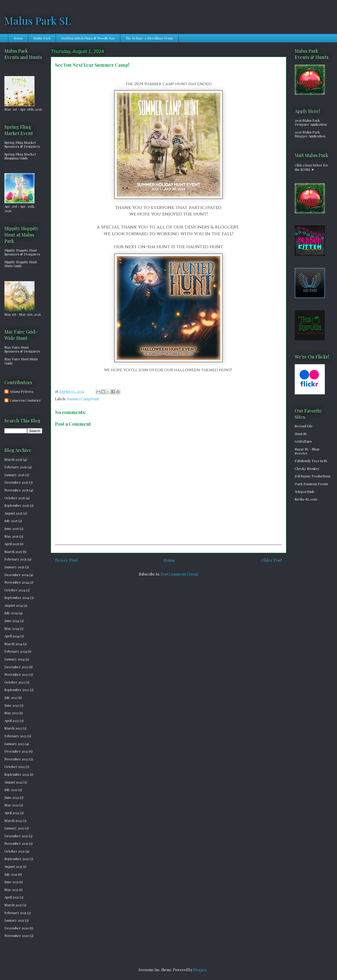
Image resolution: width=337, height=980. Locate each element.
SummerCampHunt (83, 399)
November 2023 (16, 674)
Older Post (271, 560)
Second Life (304, 426)
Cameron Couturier (25, 400)
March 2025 (13, 552)
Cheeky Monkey (307, 468)
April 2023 (12, 721)
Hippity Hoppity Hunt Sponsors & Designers (22, 252)
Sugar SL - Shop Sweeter (307, 451)
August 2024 (14, 605)
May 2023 (12, 713)
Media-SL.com (306, 499)
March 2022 (13, 820)
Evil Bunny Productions (313, 476)
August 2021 (13, 866)
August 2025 (13, 513)
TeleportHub (304, 492)
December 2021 (16, 836)
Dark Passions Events (311, 484)
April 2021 (12, 897)
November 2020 (17, 935)
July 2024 (11, 613)
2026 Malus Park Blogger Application (310, 134)
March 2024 (13, 644)
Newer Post (66, 560)
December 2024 (16, 575)
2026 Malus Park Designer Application (311, 122)
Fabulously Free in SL (311, 461)
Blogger (200, 970)
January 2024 (15, 659)
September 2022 (17, 774)
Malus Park (42, 38)
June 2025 (12, 528)
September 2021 (17, 859)
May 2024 (12, 628)
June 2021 (12, 882)
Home (18, 38)
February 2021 (15, 913)
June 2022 (12, 797)
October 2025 (15, 498)
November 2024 (17, 582)
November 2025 (16, 490)
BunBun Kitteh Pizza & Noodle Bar (88, 38)
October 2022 (15, 766)
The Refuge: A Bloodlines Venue (149, 38)
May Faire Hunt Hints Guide (21, 361)
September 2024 (17, 597)
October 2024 (15, 590)
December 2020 (17, 928)
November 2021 (16, 843)
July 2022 (11, 790)
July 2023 (11, 697)
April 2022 (12, 813)
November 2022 (16, 759)
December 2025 (16, 482)
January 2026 (15, 475)
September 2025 (17, 505)
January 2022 (14, 828)
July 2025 (11, 521)
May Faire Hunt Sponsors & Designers (22, 349)
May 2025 (12, 536)
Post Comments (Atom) (180, 574)
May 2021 (11, 890)
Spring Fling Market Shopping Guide (20, 156)
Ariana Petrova (21, 391)
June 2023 (12, 705)
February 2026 (16, 467)
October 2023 (15, 682)
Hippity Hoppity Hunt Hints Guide (21, 264)
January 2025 (14, 567)
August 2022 (13, 782)
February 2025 (16, 559)
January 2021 (14, 920)
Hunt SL (301, 434)
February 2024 (16, 651)
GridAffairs (303, 441)
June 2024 (12, 621)
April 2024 (12, 636)
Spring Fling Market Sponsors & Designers (22, 144)
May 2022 (12, 805)
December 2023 (16, 667)
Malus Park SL (38, 20)
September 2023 (17, 690)
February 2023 (16, 736)
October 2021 (15, 851)
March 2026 (13, 459)
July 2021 (11, 874)
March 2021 (13, 905)
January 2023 (14, 744)
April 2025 (12, 544)
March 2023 (13, 728)
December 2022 (16, 751)
